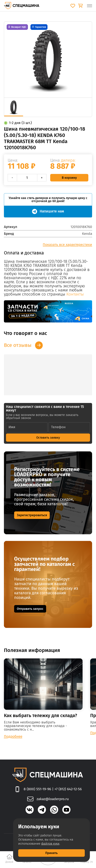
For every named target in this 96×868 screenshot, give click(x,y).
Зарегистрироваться (32, 515)
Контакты (75, 294)
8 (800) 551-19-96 (37, 789)
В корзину (69, 178)
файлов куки (50, 844)
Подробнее (13, 736)
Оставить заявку (48, 438)
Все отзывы (18, 345)
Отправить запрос (30, 609)
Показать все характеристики (67, 245)
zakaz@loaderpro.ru (53, 799)
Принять (51, 853)
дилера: (68, 160)
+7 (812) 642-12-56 (68, 789)
